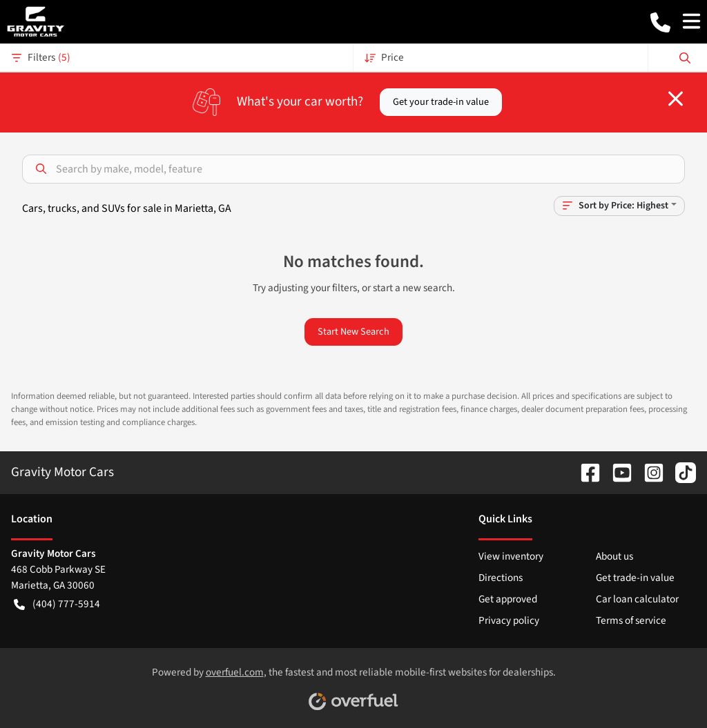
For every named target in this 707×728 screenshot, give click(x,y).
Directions (501, 578)
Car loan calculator (637, 599)
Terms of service (631, 620)
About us (614, 556)
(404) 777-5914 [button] (57, 604)
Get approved (508, 599)
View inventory (511, 556)
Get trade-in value (635, 578)
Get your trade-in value (441, 102)
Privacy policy (509, 620)
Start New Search (353, 332)
